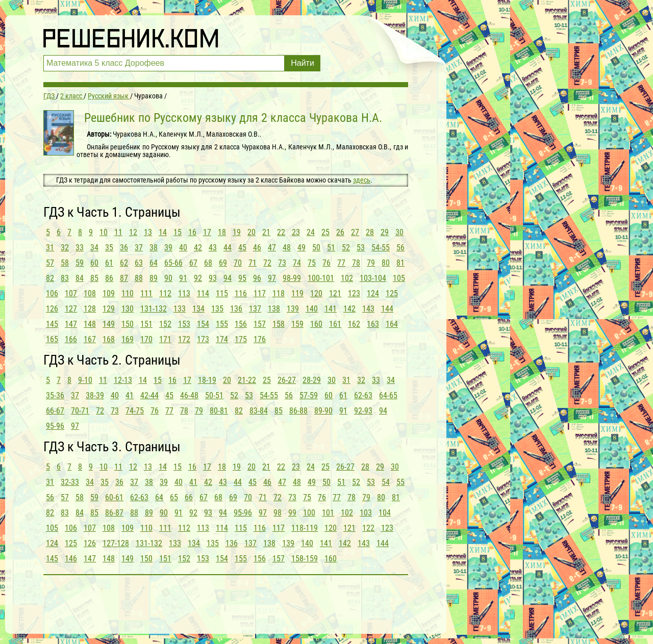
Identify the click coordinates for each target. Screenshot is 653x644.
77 (341, 263)
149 (109, 324)
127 (71, 309)
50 (316, 248)
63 (139, 263)
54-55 (381, 248)
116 (241, 293)
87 (124, 278)
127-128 (116, 543)
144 (387, 309)
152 (165, 324)
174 (222, 339)
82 (50, 278)
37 (139, 248)
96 (257, 278)
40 (183, 248)
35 (109, 248)
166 (71, 339)
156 (241, 324)
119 (297, 293)
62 (124, 263)
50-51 (214, 395)
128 (90, 309)
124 (373, 293)
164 (392, 324)
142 (349, 309)
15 (178, 232)
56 (400, 248)
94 (228, 278)
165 (52, 339)
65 (174, 497)
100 (309, 513)
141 (331, 309)
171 (165, 339)
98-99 (292, 278)
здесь (362, 180)
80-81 (219, 411)
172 (184, 339)
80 (386, 263)
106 (52, 293)
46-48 (189, 395)
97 (272, 278)
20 (252, 232)
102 (347, 278)
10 (104, 232)
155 (222, 324)
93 (213, 278)
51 (331, 248)
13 (148, 232)
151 (146, 324)
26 (340, 232)
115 (222, 293)
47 (272, 248)
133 (180, 309)
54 (386, 482)
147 (71, 324)
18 (222, 232)
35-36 (55, 395)
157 (260, 324)
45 (242, 248)
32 (65, 248)
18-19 (207, 380)
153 (184, 324)
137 (255, 309)
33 (80, 248)
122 (368, 528)
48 (287, 248)
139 (293, 309)
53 (361, 248)
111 (146, 293)
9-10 (85, 380)
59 (80, 263)
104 (385, 513)
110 (128, 293)
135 (217, 309)
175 (241, 339)
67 (193, 263)
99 (292, 513)
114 (203, 293)
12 (133, 232)
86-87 (114, 513)
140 (312, 309)
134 (198, 309)
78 (356, 263)
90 (168, 278)
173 (203, 339)
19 (237, 232)
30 (399, 232)
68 (208, 263)
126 (52, 309)
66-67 (55, 411)
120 (316, 293)
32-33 (70, 482)
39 (168, 248)
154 (203, 324)
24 (311, 232)
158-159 (305, 559)
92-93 (363, 411)
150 (128, 324)
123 (354, 293)
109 (109, 293)
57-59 (309, 395)
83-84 (259, 411)
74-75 (135, 411)
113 (184, 293)
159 (297, 324)
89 (154, 278)
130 (128, 309)
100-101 (321, 278)
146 (71, 559)
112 (165, 293)
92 (198, 278)
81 (400, 263)
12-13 (123, 380)
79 (371, 263)
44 (228, 248)
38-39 (95, 395)
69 (223, 263)
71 (253, 263)
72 (267, 263)
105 (399, 278)
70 (238, 263)
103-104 (373, 278)
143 (368, 309)
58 (65, 263)
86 (109, 278)
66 (189, 497)
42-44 (149, 395)
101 (328, 513)
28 (370, 232)
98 (278, 513)
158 (279, 324)
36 (124, 248)
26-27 (287, 380)
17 (207, 232)
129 (109, 309)
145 (52, 324)
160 (316, 324)
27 (355, 232)
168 (109, 339)
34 (94, 248)
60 (94, 263)
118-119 (305, 528)
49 (302, 248)
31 (50, 248)
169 (128, 339)
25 (325, 232)
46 (257, 248)
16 (192, 232)
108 (90, 293)
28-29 (312, 380)
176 (260, 339)
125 (392, 293)
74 (297, 263)
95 (242, 278)
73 (282, 263)
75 (312, 263)
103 (366, 513)
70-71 (80, 411)
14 (163, 232)
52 (346, 248)
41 (130, 395)
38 (154, 248)
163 (373, 324)
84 (80, 278)
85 (94, 278)
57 (50, 263)
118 (279, 293)
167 (90, 339)
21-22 (247, 380)
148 (90, 324)
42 (198, 248)
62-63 (363, 395)
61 (109, 263)
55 (400, 482)
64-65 (388, 395)
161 (335, 324)
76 (326, 263)
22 (281, 232)
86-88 (298, 411)
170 (146, 339)
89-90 (323, 411)
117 (260, 293)
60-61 (114, 497)
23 (296, 232)
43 (213, 248)
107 (71, 293)
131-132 (154, 309)
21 (266, 232)
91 (183, 278)
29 (385, 232)
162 (354, 324)
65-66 (173, 263)
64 (154, 263)
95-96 (55, 426)
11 (118, 232)
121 (335, 293)
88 (139, 278)
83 (65, 278)
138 (274, 309)
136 (236, 309)
